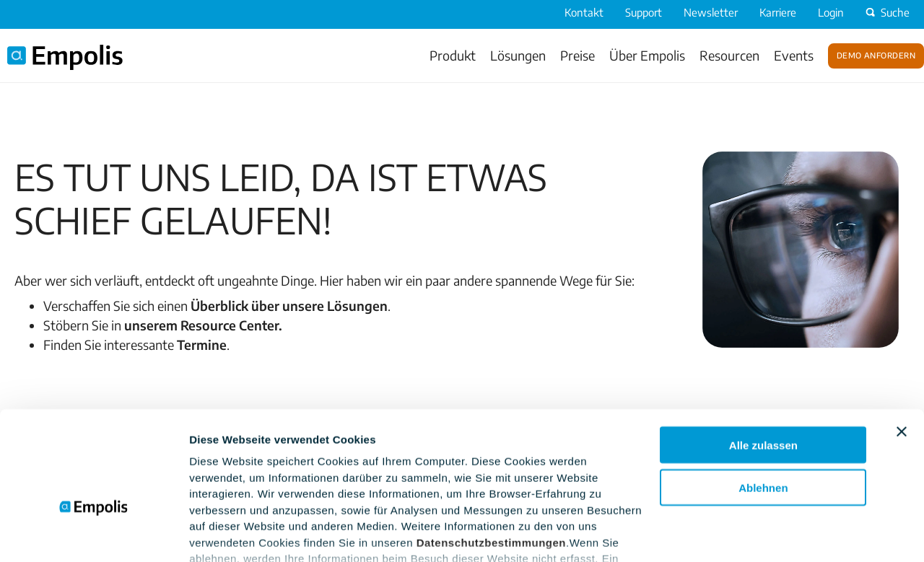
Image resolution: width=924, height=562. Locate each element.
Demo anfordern (876, 54)
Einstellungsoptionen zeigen (263, 534)
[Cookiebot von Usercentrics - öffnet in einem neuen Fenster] (93, 534)
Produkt (453, 55)
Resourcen (729, 55)
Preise (577, 55)
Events (794, 55)
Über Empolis (647, 55)
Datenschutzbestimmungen (491, 455)
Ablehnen (763, 400)
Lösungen (518, 55)
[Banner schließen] (902, 344)
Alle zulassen (763, 357)
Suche (886, 12)
